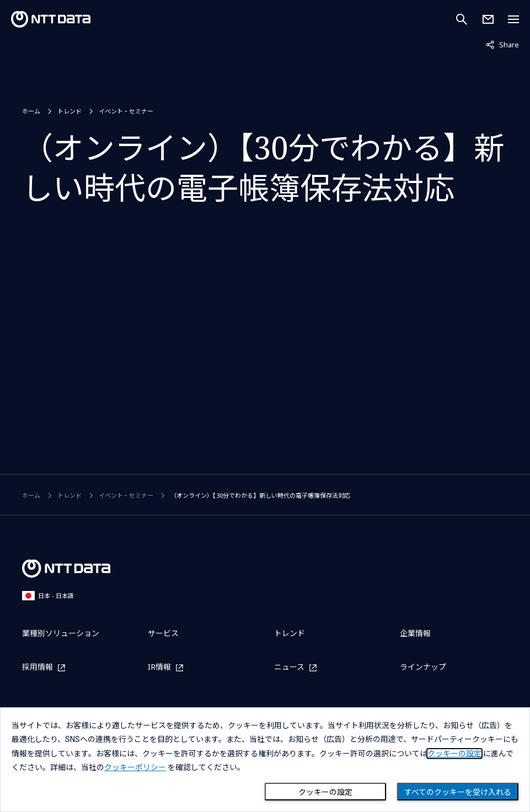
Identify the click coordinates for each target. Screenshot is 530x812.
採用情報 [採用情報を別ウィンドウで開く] (38, 667)
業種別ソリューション (61, 633)
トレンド (69, 111)
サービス (163, 633)
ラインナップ (423, 667)
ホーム (31, 111)
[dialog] (265, 760)
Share (502, 44)
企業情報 (415, 633)
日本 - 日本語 (48, 596)
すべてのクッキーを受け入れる (458, 792)
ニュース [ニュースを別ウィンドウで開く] (289, 667)
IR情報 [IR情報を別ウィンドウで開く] (159, 667)
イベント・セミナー (126, 111)
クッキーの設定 (325, 792)
